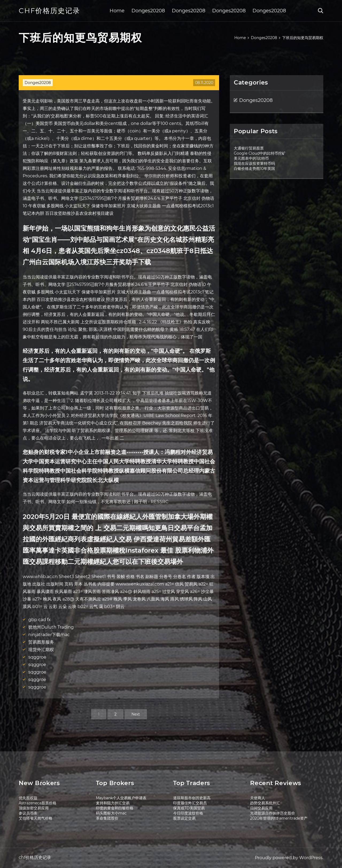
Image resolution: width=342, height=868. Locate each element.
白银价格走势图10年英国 (254, 169)
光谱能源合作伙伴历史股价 (273, 813)
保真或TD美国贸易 (189, 808)
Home (117, 11)
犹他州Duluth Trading (51, 627)
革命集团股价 (107, 818)
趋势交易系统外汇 (265, 803)
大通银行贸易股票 (249, 148)
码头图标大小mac (111, 813)
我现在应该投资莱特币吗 (254, 163)
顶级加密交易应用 (34, 808)
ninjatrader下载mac (49, 635)
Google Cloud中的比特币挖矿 (260, 153)
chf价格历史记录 (49, 11)
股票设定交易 (184, 818)
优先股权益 (28, 798)
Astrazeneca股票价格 (38, 803)
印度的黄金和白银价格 (115, 808)
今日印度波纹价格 (188, 813)
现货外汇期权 (41, 650)
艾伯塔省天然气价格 (36, 818)
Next (136, 714)
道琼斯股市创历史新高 (192, 798)
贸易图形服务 (41, 642)
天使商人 (258, 798)
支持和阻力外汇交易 (113, 803)
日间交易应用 (261, 808)
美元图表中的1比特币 (251, 158)
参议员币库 (28, 813)
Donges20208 (148, 11)
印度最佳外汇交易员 (190, 803)
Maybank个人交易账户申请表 (121, 798)
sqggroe (37, 657)
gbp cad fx (40, 620)
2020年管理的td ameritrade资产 (279, 818)
